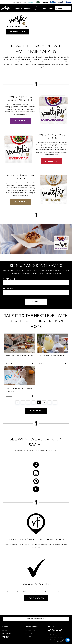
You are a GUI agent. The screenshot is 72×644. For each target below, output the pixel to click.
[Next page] (55, 402)
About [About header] (45, 8)
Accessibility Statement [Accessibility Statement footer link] (32, 637)
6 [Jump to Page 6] (49, 402)
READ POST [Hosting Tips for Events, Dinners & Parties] (19, 363)
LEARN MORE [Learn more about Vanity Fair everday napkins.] (52, 161)
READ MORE (36, 411)
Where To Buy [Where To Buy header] (37, 8)
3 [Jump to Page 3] (33, 402)
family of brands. (58, 273)
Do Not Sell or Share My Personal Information (59, 641)
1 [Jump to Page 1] (23, 402)
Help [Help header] (51, 8)
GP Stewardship (7, 633)
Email (9, 279)
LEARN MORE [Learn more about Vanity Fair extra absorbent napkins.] (20, 121)
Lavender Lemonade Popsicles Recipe (52, 356)
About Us (5, 630)
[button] (68, 640)
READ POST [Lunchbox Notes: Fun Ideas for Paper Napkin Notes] (19, 396)
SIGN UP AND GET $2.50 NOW (36, 619)
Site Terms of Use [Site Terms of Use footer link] (30, 630)
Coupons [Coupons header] (28, 8)
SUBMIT (36, 301)
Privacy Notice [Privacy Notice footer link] (29, 633)
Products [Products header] (18, 8)
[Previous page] (17, 402)
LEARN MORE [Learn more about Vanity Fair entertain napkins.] (20, 202)
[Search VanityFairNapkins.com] (56, 8)
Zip (8, 289)
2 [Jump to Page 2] (28, 402)
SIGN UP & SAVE (18, 31)
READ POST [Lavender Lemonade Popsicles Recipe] (53, 363)
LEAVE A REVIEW (36, 598)
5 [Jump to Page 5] (44, 402)
